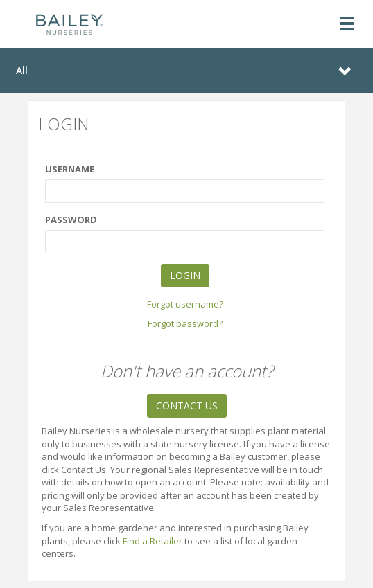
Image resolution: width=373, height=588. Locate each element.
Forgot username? (185, 304)
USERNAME (70, 169)
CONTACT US (187, 406)
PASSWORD (71, 220)
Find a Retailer (153, 541)
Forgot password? (185, 323)
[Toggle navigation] (347, 25)
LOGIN (185, 275)
